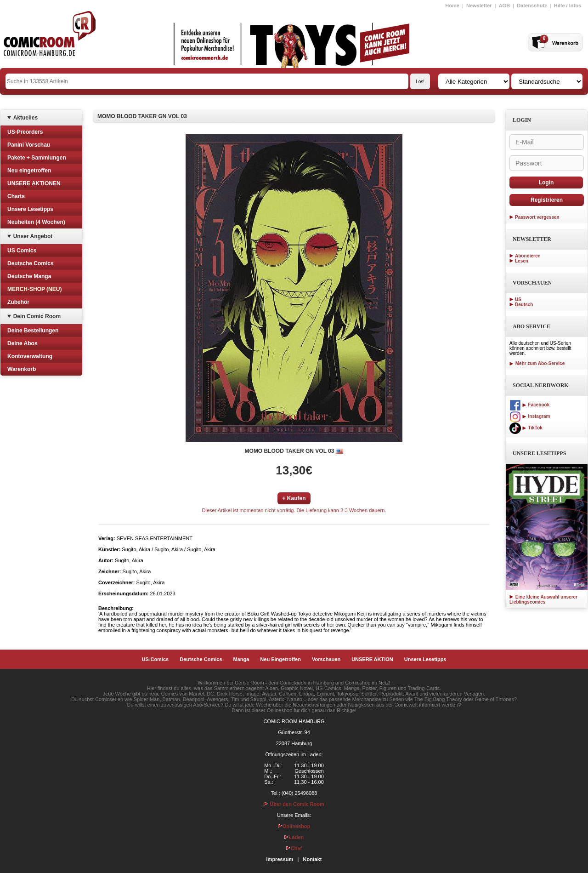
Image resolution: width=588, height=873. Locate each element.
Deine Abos (23, 343)
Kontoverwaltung (30, 356)
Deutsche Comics (31, 263)
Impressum (280, 859)
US (518, 300)
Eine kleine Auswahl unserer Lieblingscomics (543, 599)
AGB (504, 6)
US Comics (22, 251)
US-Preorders (25, 132)
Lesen (522, 261)
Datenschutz (532, 6)
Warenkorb (22, 369)
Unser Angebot (33, 236)
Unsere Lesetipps (30, 209)
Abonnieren (528, 256)
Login (546, 183)
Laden (294, 837)
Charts (16, 196)
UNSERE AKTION (372, 659)
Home (452, 6)
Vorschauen (326, 659)
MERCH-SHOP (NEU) (34, 289)
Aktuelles (25, 118)
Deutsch (524, 305)
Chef (294, 848)
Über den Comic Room (294, 804)
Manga (241, 659)
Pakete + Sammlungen (37, 158)
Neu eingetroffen (29, 171)
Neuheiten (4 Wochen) (36, 222)
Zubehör (18, 302)
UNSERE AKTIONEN (34, 183)
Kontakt (312, 859)
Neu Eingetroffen (280, 659)
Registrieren (547, 200)
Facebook (529, 405)
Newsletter (479, 6)
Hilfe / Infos (568, 6)
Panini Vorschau (29, 145)
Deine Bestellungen (33, 331)
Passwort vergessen (537, 217)
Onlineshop (294, 826)
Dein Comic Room (37, 316)
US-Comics (155, 659)
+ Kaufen (294, 498)
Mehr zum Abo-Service (537, 363)
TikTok (526, 428)
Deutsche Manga (29, 276)
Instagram (530, 416)
